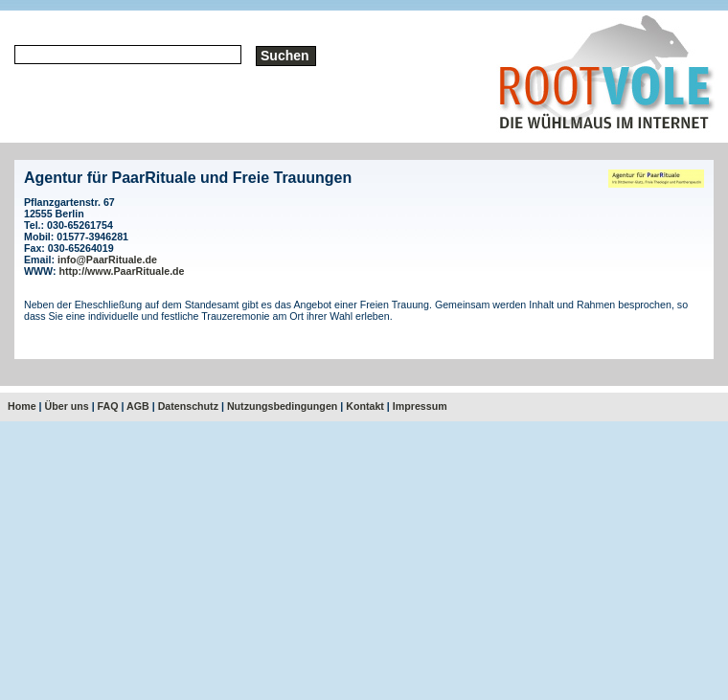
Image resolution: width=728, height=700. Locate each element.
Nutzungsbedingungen (282, 406)
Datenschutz (188, 406)
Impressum (420, 406)
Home (22, 406)
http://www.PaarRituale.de (122, 271)
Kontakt (365, 406)
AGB (138, 406)
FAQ (108, 406)
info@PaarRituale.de (107, 260)
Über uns (67, 406)
